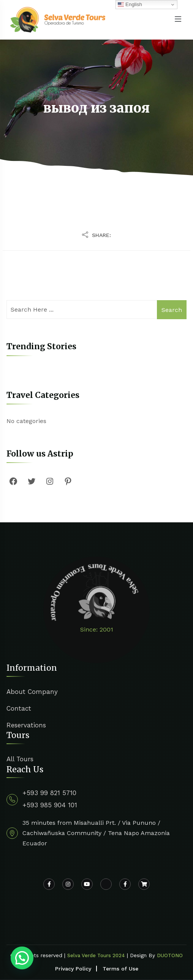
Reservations (26, 725)
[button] (22, 958)
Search (172, 310)
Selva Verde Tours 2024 (96, 955)
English (130, 5)
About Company (32, 692)
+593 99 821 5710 (49, 793)
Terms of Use (120, 969)
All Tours (20, 759)
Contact (19, 708)
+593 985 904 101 (50, 805)
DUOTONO (170, 955)
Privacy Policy (73, 969)
